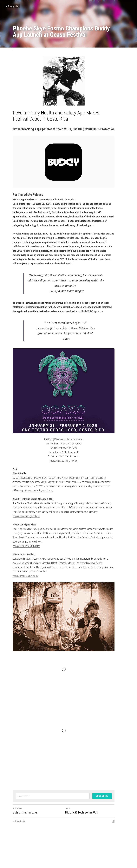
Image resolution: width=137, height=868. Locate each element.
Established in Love (25, 834)
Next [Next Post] (73, 830)
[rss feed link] (123, 843)
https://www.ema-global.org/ (27, 525)
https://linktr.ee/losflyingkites (68, 473)
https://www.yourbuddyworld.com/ (104, 499)
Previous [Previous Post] (17, 830)
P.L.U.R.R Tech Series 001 (86, 834)
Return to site (12, 6)
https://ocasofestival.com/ (26, 580)
